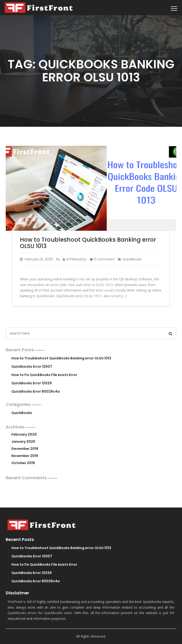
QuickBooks (132, 259)
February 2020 (24, 434)
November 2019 (25, 456)
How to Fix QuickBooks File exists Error (44, 375)
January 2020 (23, 442)
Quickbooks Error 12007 (32, 367)
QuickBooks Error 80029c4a (36, 391)
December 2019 (25, 449)
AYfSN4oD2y (75, 259)
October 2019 (23, 463)
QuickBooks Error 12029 (32, 383)
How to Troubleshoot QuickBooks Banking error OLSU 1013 (88, 243)
